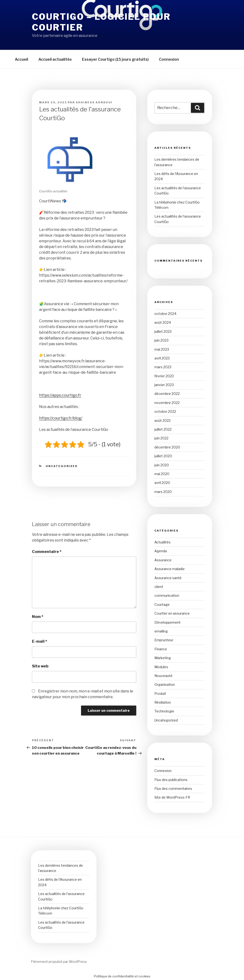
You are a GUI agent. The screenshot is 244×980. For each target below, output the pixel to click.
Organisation (165, 684)
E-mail (40, 641)
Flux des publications (171, 780)
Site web (40, 666)
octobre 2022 (165, 411)
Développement (168, 622)
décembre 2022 (167, 394)
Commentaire (47, 552)
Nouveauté (163, 676)
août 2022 (163, 420)
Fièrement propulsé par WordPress (59, 962)
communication (167, 595)
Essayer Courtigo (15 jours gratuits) (115, 59)
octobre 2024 (165, 314)
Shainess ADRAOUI (94, 102)
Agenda (161, 551)
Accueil (21, 59)
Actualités (163, 542)
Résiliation (163, 702)
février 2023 (164, 376)
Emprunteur (164, 640)
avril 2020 (162, 483)
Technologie (164, 711)
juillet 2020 (163, 456)
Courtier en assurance (172, 613)
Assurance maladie (170, 569)
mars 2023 (163, 367)
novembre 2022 (167, 403)
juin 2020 (162, 465)
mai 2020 (162, 474)
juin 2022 (161, 438)
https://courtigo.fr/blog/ (61, 418)
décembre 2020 (167, 447)
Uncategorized (62, 466)
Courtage (162, 604)
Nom (38, 617)
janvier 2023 (164, 385)
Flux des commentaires (173, 788)
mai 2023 (162, 349)
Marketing (163, 658)
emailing (161, 631)
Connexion (169, 59)
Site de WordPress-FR (172, 797)
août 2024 (163, 322)
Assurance (163, 560)
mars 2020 (163, 492)
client (159, 587)
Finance (161, 649)
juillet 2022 (163, 429)
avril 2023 (162, 358)
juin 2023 (161, 340)
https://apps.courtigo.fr (60, 395)
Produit (160, 694)
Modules (161, 667)
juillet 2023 (163, 331)
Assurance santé (168, 578)
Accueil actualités (55, 59)
